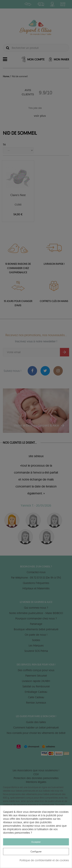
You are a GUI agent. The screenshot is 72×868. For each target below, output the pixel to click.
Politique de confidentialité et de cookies (44, 860)
